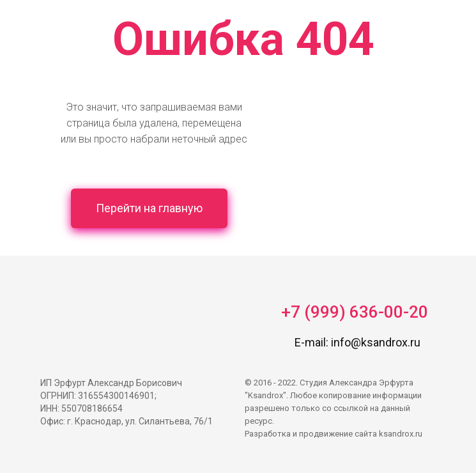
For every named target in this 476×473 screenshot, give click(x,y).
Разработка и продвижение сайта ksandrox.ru (334, 434)
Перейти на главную (149, 208)
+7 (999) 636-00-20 (355, 312)
